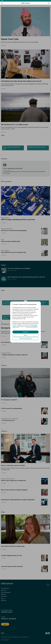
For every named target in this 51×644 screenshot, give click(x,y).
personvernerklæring (32, 327)
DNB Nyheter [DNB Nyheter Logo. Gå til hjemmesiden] (26, 3)
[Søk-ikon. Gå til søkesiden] (49, 3)
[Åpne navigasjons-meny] (2, 3)
